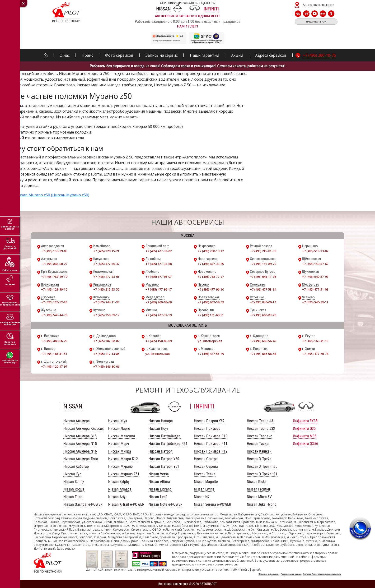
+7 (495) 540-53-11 (315, 302)
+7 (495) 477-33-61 (106, 277)
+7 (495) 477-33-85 (211, 264)
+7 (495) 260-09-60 (159, 302)
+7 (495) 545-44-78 (54, 315)
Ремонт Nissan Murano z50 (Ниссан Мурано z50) (45, 195)
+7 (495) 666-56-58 (263, 354)
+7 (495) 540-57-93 (315, 277)
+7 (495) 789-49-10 (54, 277)
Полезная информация (269, 574)
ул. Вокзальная (158, 354)
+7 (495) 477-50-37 (106, 264)
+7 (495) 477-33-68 (159, 264)
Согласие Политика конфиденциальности (322, 574)
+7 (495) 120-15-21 (106, 251)
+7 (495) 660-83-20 (263, 315)
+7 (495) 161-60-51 (211, 315)
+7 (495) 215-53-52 (106, 289)
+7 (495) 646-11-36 (263, 277)
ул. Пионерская (210, 341)
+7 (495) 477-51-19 (159, 315)
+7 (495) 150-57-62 (315, 264)
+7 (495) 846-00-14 (263, 302)
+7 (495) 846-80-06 (106, 366)
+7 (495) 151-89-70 (263, 264)
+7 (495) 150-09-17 (106, 315)
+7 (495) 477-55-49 (211, 354)
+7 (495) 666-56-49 (263, 341)
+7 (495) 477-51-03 (315, 289)
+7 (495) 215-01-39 (263, 251)
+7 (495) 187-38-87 (106, 341)
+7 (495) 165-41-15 (315, 341)
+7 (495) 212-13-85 (106, 354)
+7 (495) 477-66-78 (315, 354)
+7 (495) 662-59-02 (211, 302)
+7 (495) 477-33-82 (159, 251)
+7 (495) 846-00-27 (54, 264)
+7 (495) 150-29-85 (54, 251)
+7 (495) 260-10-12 (211, 251)
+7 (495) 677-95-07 (159, 277)
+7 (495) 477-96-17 (159, 289)
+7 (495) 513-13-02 (315, 251)
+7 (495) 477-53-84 (263, 289)
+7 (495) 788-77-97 (211, 277)
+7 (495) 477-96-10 (211, 289)
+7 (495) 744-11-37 (106, 302)
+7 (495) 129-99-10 (54, 289)
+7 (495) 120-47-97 (54, 366)
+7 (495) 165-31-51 (54, 354)
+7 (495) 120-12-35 (54, 302)
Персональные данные (291, 574)
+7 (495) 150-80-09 (159, 341)
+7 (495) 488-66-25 (54, 341)
